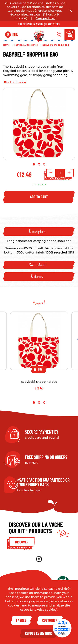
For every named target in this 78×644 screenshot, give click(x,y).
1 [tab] (34, 164)
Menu (15, 34)
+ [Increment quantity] (69, 173)
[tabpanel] (39, 124)
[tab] (39, 231)
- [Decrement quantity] (51, 173)
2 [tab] (39, 164)
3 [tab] (44, 164)
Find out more (15, 82)
